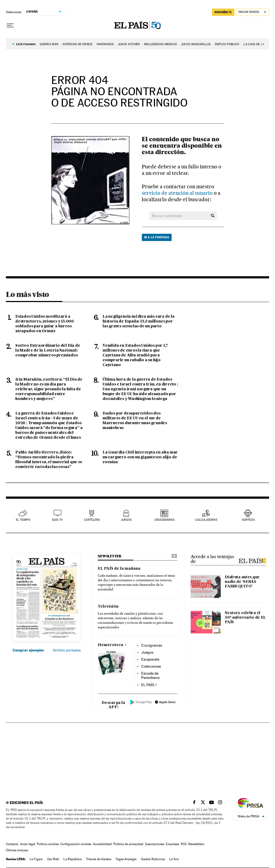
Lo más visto (27, 294)
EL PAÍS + (149, 685)
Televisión (108, 607)
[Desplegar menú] (10, 26)
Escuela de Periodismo (151, 675)
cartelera (92, 520)
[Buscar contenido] (213, 216)
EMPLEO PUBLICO (227, 44)
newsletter (110, 556)
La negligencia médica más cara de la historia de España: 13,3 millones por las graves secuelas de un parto (139, 321)
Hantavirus (105, 44)
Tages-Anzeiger (126, 859)
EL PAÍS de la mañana (119, 569)
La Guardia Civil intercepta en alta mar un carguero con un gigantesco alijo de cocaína (140, 457)
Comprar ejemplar (28, 650)
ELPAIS (252, 560)
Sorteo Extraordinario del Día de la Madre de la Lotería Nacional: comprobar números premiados (48, 350)
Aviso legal (28, 844)
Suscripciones (155, 844)
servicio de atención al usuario (178, 193)
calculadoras (206, 520)
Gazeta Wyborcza (153, 859)
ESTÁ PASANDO (26, 44)
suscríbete (223, 12)
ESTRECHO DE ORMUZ (77, 44)
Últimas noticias (17, 850)
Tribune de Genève (99, 859)
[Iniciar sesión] (253, 12)
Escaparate (150, 659)
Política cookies (48, 844)
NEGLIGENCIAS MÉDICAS (160, 44)
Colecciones (151, 666)
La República (73, 859)
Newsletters (196, 844)
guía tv (57, 520)
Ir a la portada (157, 237)
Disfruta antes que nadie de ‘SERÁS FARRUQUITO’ (242, 582)
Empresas (172, 844)
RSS (184, 844)
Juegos (147, 652)
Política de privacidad (128, 844)
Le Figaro (36, 859)
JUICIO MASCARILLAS (196, 44)
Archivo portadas (67, 650)
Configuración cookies (76, 844)
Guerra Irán (49, 44)
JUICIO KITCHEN (129, 44)
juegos (126, 520)
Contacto (12, 844)
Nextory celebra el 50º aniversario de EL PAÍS (245, 618)
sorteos (248, 520)
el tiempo (23, 520)
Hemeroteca (111, 645)
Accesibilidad (102, 844)
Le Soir (174, 859)
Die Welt (53, 859)
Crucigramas (164, 520)
